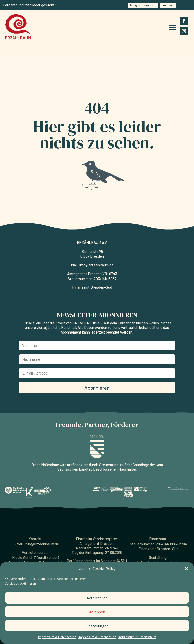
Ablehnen (97, 612)
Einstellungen (97, 626)
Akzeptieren (97, 598)
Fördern (168, 5)
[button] (186, 569)
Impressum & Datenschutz (57, 637)
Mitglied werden (143, 5)
